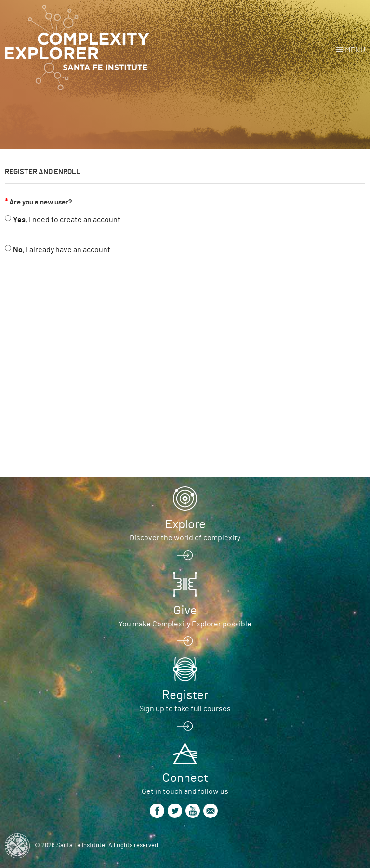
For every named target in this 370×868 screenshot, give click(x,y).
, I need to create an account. (68, 220)
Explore (185, 524)
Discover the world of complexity (185, 538)
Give (185, 611)
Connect (185, 778)
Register (185, 695)
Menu (355, 50)
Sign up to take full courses (185, 709)
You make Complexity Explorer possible (185, 624)
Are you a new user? (41, 202)
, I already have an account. (63, 250)
